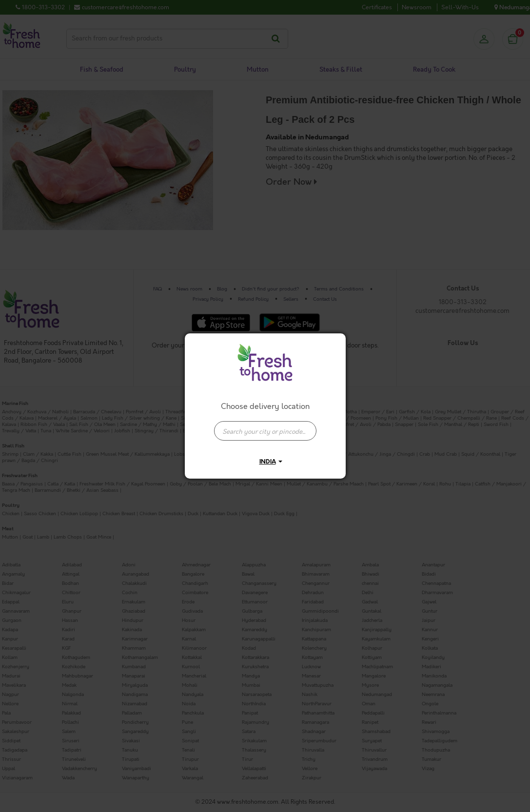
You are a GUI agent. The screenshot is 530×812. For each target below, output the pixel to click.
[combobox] (265, 426)
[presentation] (265, 431)
